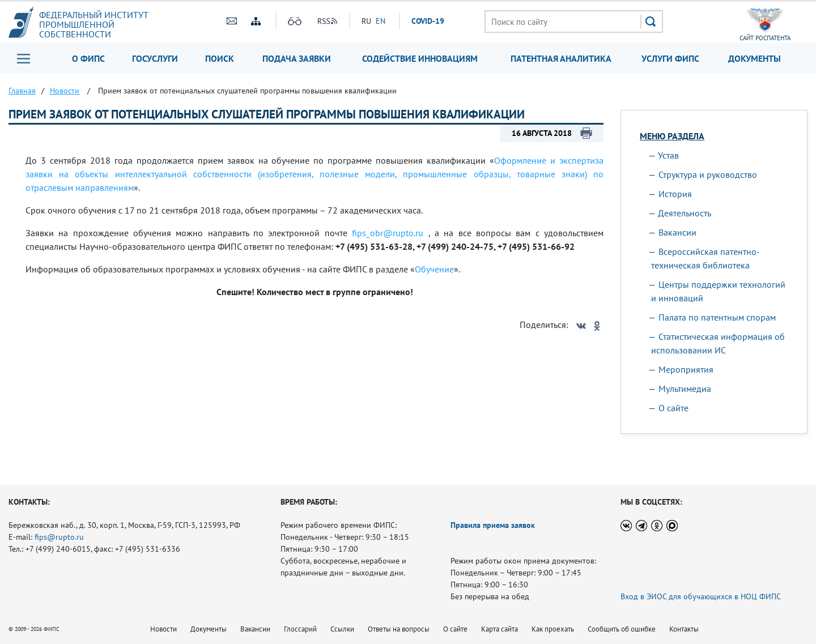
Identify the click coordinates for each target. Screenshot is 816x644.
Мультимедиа (685, 389)
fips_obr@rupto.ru (388, 233)
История (675, 194)
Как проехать (553, 629)
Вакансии (677, 232)
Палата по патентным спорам (717, 317)
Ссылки (342, 629)
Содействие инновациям (420, 58)
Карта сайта (500, 629)
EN (381, 21)
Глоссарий (300, 629)
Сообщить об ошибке (622, 629)
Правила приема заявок (493, 525)
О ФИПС (88, 58)
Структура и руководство (708, 174)
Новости (163, 629)
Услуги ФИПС (670, 58)
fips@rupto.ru (59, 537)
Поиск (220, 58)
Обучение (434, 269)
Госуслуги (155, 58)
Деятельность (685, 213)
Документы (755, 58)
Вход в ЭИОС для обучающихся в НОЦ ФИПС (701, 596)
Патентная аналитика (561, 58)
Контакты (684, 629)
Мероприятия (686, 369)
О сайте (673, 408)
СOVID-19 (428, 21)
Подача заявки (297, 58)
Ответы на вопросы (399, 629)
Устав (668, 155)
